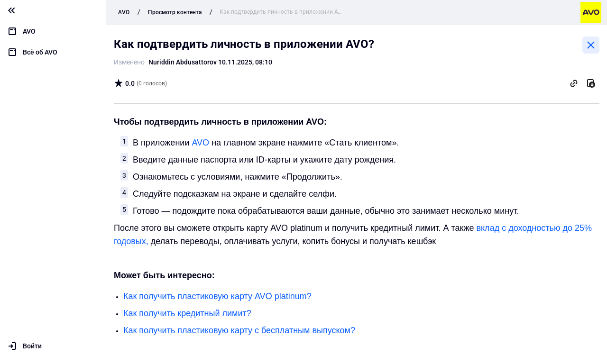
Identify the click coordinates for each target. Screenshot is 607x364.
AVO (200, 143)
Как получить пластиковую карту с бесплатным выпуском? (239, 330)
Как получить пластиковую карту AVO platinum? (217, 296)
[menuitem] (53, 31)
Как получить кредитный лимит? (187, 313)
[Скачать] (591, 83)
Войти (32, 346)
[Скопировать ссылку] (574, 83)
